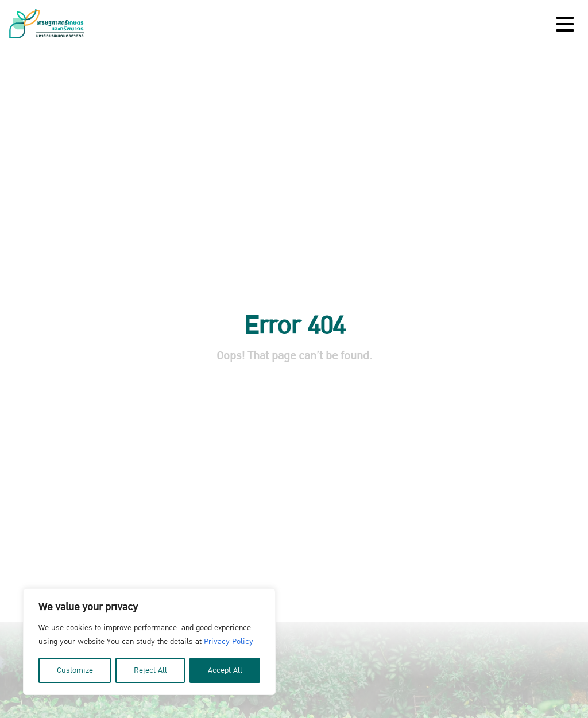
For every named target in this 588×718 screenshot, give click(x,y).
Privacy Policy (229, 642)
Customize (75, 670)
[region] (149, 642)
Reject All (150, 670)
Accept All (225, 670)
